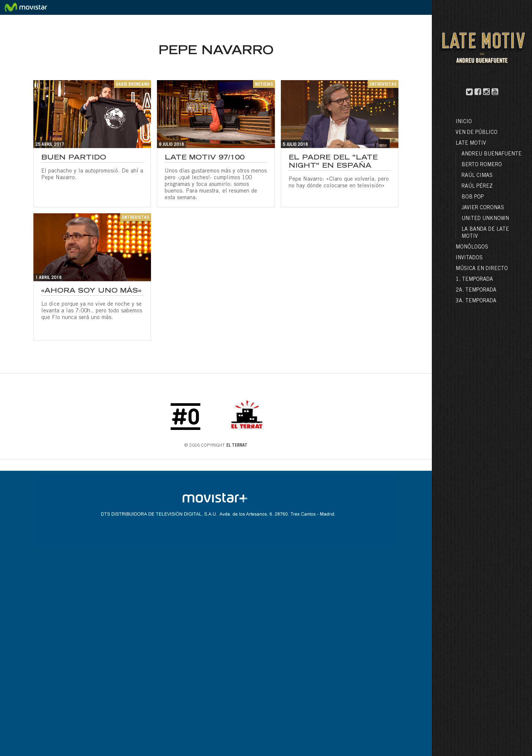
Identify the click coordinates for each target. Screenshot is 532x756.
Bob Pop (473, 197)
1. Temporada (474, 280)
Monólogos (472, 247)
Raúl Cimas (477, 176)
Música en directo (482, 269)
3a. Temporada (476, 301)
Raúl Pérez (477, 187)
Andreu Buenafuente (492, 154)
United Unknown (485, 219)
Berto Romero (482, 165)
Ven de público (477, 133)
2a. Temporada (476, 290)
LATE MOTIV (471, 144)
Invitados (469, 258)
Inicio (464, 122)
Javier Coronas (483, 208)
